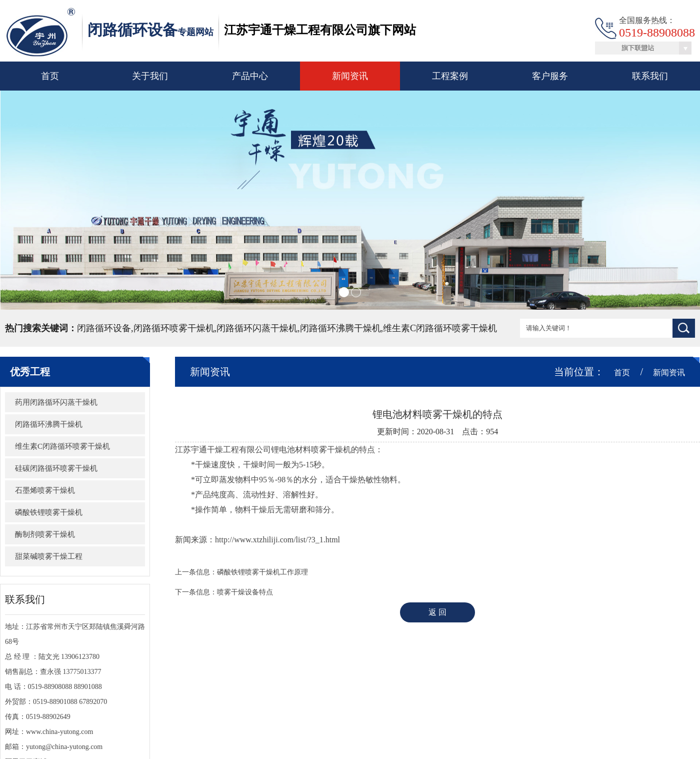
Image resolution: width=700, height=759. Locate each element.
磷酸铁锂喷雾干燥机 (49, 512)
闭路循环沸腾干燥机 (49, 424)
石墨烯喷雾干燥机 (45, 490)
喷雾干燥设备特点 (245, 592)
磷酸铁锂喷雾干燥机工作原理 (262, 572)
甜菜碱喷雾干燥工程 (49, 556)
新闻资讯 (350, 76)
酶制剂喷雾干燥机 (45, 534)
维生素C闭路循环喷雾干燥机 (62, 446)
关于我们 (150, 76)
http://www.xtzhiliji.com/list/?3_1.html (277, 540)
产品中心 (250, 76)
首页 (50, 76)
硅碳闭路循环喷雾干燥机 (56, 468)
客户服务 (550, 76)
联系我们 (650, 76)
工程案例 (450, 76)
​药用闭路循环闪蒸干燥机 (56, 402)
